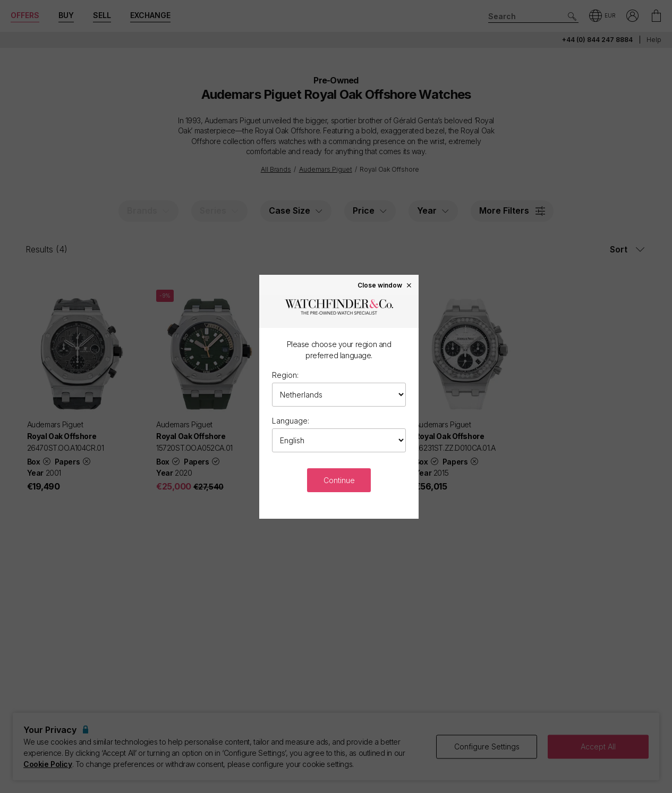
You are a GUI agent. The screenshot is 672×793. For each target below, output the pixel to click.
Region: (285, 375)
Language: (291, 421)
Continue (339, 480)
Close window (385, 285)
